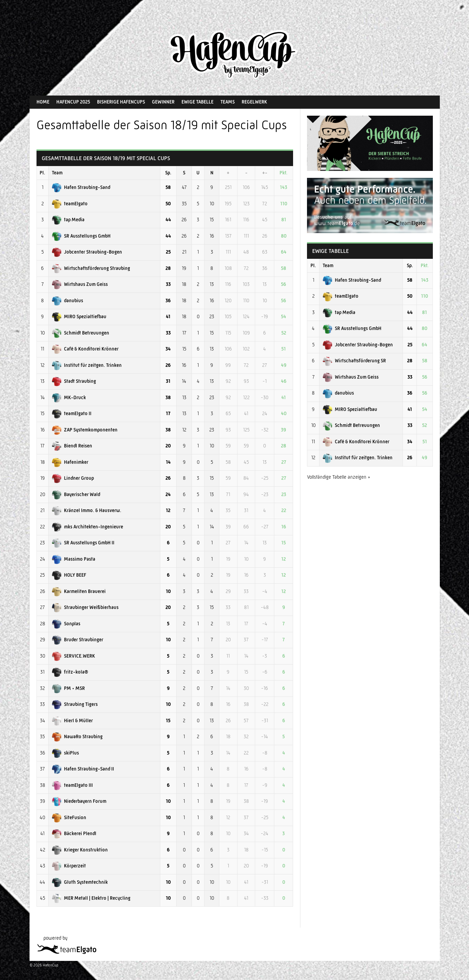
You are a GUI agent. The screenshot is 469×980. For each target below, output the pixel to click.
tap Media (68, 220)
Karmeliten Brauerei (79, 591)
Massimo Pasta (74, 559)
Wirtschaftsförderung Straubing (91, 268)
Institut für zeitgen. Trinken (87, 365)
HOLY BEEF (69, 575)
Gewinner (163, 102)
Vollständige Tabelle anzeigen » (339, 477)
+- (265, 173)
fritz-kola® (70, 672)
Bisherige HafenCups (121, 102)
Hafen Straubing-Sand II (83, 769)
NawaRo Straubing (77, 736)
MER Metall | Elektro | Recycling (91, 898)
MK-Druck (69, 397)
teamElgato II (72, 413)
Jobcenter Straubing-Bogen (87, 252)
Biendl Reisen (72, 446)
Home (43, 102)
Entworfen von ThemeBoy (419, 965)
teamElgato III (72, 785)
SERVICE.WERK (73, 656)
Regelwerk (254, 102)
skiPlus (65, 753)
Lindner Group (73, 478)
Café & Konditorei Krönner (85, 349)
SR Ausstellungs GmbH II (83, 543)
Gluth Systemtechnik (80, 882)
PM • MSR (68, 688)
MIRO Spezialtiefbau (79, 316)
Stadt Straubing (74, 381)
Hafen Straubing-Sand (81, 187)
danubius (67, 300)
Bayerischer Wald (76, 494)
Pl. (42, 173)
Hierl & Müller (72, 720)
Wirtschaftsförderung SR (354, 361)
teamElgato (70, 204)
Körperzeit (69, 866)
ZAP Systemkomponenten (85, 430)
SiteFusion (69, 817)
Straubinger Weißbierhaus (85, 607)
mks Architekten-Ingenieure (87, 527)
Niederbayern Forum (79, 801)
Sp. (168, 173)
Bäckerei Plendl (74, 833)
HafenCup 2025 (73, 102)
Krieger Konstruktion (80, 850)
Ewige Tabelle (197, 102)
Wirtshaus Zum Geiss (80, 284)
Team (57, 173)
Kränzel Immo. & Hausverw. (87, 510)
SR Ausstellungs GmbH (81, 236)
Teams (228, 102)
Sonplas (66, 624)
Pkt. (284, 173)
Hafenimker (70, 462)
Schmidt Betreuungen (80, 333)
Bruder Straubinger (78, 640)
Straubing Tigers (75, 704)
